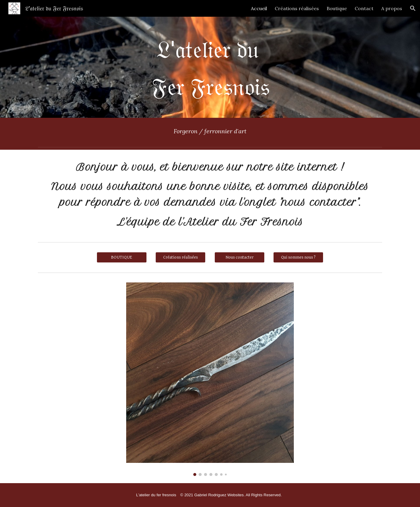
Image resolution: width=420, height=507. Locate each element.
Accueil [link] (259, 8)
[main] (210, 67)
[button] (413, 8)
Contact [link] (364, 8)
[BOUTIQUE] (122, 257)
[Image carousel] (210, 379)
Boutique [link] (337, 8)
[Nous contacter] (240, 257)
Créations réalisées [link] (297, 8)
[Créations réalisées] (180, 257)
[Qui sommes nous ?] (298, 257)
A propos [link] (392, 8)
